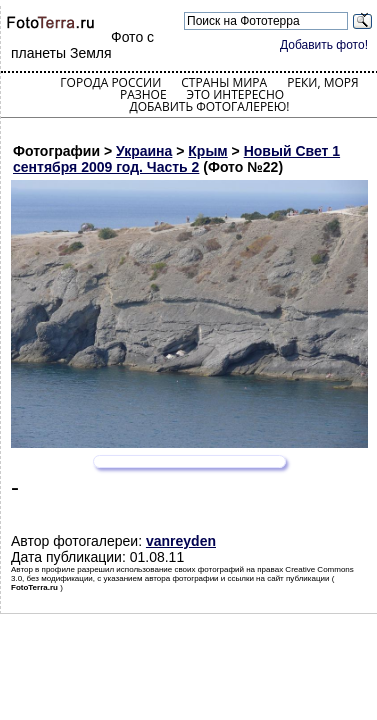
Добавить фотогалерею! (209, 106)
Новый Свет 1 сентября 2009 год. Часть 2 (176, 159)
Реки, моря (322, 82)
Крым (207, 151)
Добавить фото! (324, 45)
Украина (144, 151)
